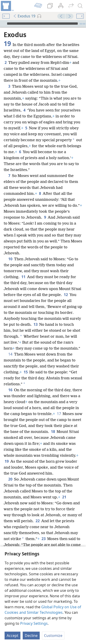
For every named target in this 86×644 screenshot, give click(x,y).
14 (10, 347)
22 (37, 514)
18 (53, 425)
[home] (7, 6)
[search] (80, 6)
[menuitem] (7, 6)
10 (10, 252)
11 (23, 270)
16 (10, 383)
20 (10, 472)
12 (66, 288)
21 (64, 490)
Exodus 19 (24, 16)
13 (35, 318)
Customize (53, 636)
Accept (12, 636)
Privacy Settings (34, 623)
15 (26, 365)
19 (7, 454)
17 (59, 407)
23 (43, 532)
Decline (31, 636)
